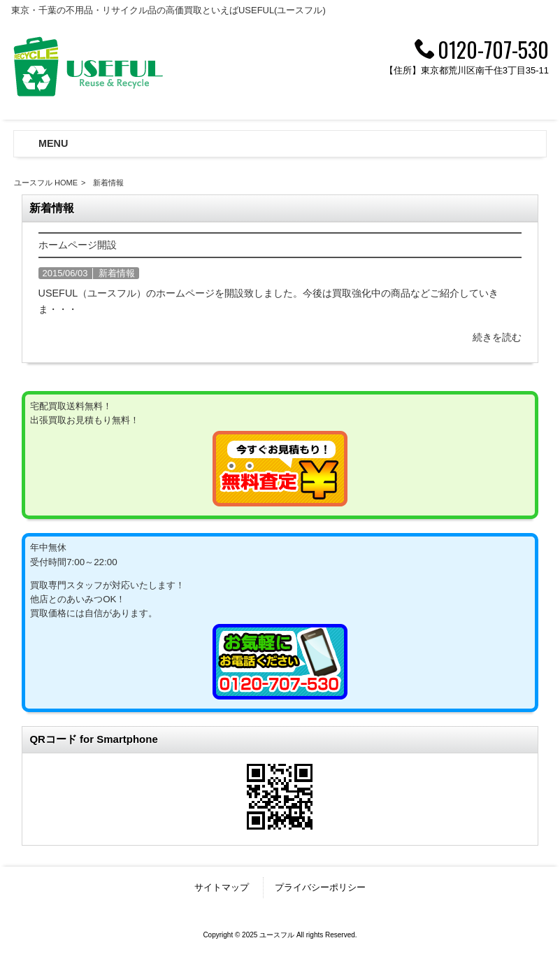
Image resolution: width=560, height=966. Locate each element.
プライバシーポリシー (320, 887)
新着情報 (117, 273)
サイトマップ (222, 887)
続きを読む (497, 337)
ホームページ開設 (78, 245)
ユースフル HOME (46, 183)
